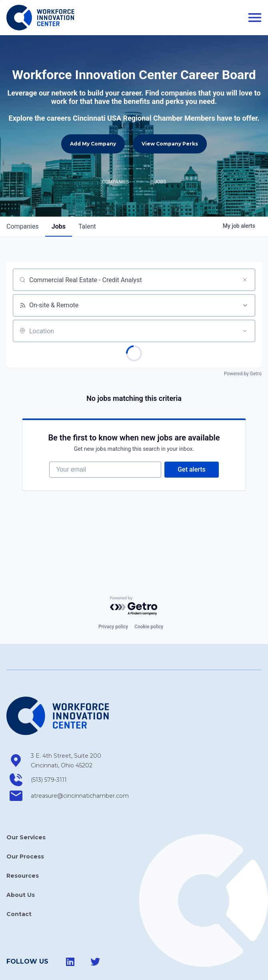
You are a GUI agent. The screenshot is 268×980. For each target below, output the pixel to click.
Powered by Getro (243, 343)
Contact (19, 883)
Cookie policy (149, 596)
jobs (59, 196)
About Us (21, 864)
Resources (23, 845)
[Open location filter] (245, 300)
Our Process (25, 826)
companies (23, 196)
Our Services (26, 807)
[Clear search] (245, 249)
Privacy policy (113, 596)
